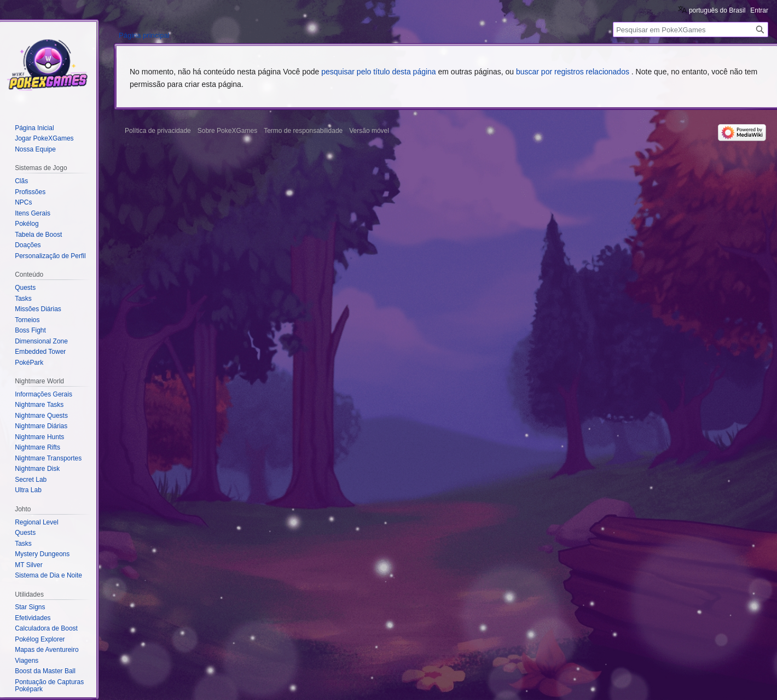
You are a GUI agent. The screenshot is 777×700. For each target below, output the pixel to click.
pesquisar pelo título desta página (378, 72)
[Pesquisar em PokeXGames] (691, 30)
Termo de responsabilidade (303, 131)
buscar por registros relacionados (573, 72)
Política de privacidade (158, 131)
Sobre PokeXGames (227, 131)
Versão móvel (369, 131)
